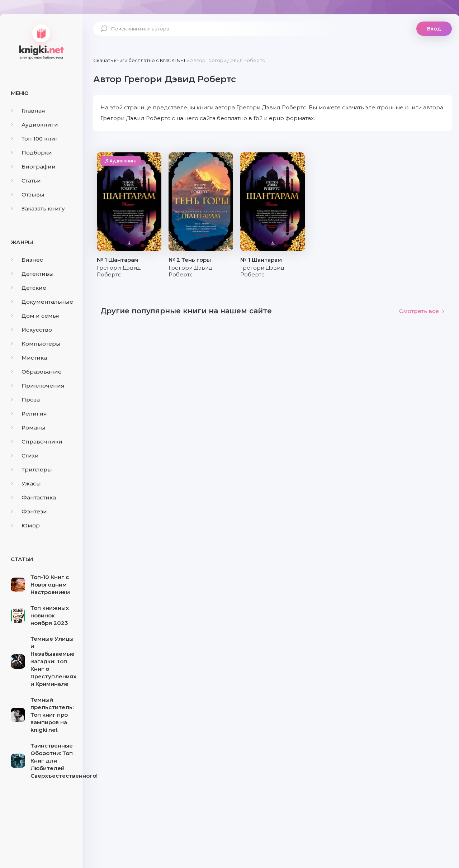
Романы (28, 428)
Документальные (42, 302)
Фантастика (33, 497)
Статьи (26, 181)
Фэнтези (29, 511)
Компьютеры (36, 344)
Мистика (29, 358)
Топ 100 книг (34, 139)
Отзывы (28, 195)
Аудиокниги (34, 125)
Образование (36, 372)
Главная (28, 111)
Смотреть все (422, 311)
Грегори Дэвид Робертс (119, 271)
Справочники (37, 442)
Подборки (31, 153)
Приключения (38, 386)
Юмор (25, 525)
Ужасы (26, 483)
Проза (25, 400)
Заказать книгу (38, 208)
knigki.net (41, 41)
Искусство (31, 330)
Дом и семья (35, 316)
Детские (29, 288)
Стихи (25, 456)
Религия (29, 414)
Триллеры (31, 469)
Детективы (32, 274)
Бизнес (27, 260)
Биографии (33, 167)
